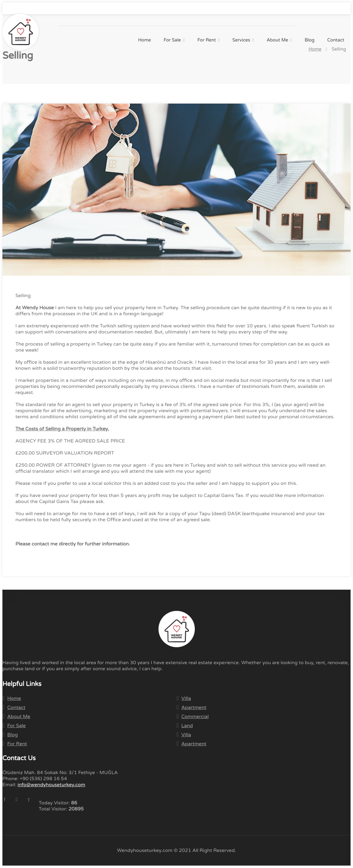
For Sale (172, 40)
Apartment (194, 707)
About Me (278, 40)
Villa (186, 698)
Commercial (195, 717)
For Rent (207, 40)
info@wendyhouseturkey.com (79, 8)
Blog (310, 40)
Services (241, 40)
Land (187, 726)
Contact (336, 40)
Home (144, 40)
